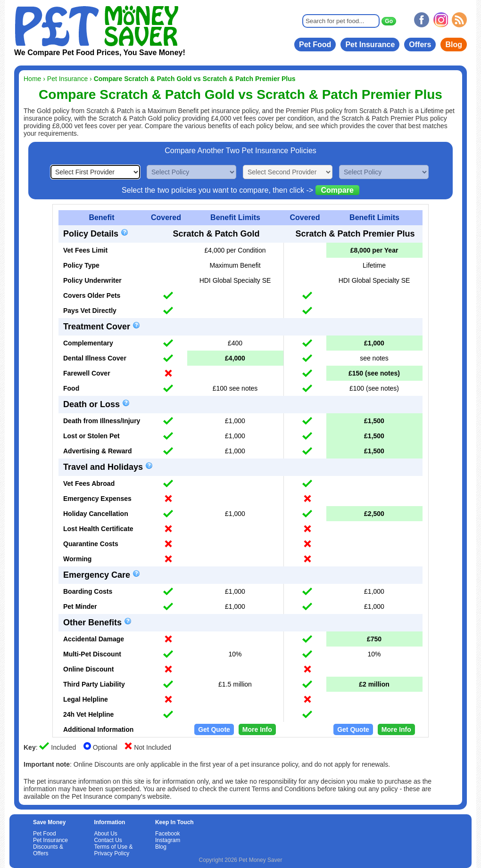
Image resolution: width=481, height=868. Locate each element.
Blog (454, 45)
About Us (105, 834)
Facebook (168, 834)
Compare (337, 190)
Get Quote (214, 729)
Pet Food (315, 45)
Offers (420, 45)
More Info (257, 729)
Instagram (168, 840)
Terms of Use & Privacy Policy (113, 850)
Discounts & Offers (48, 850)
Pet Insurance (370, 45)
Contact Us (108, 840)
